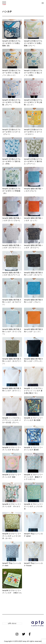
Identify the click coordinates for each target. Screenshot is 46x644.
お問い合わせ (12, 624)
